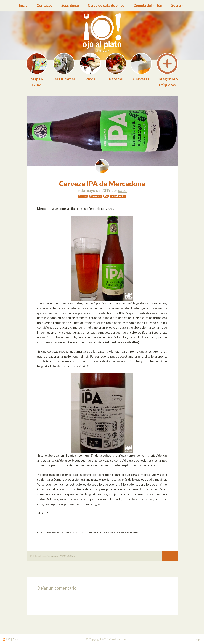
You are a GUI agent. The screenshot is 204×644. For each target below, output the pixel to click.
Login (198, 639)
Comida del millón (148, 5)
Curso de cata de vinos (106, 5)
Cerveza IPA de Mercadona (102, 184)
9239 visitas (67, 556)
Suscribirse (70, 5)
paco (122, 190)
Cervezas (52, 556)
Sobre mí (178, 5)
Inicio (23, 5)
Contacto (44, 5)
